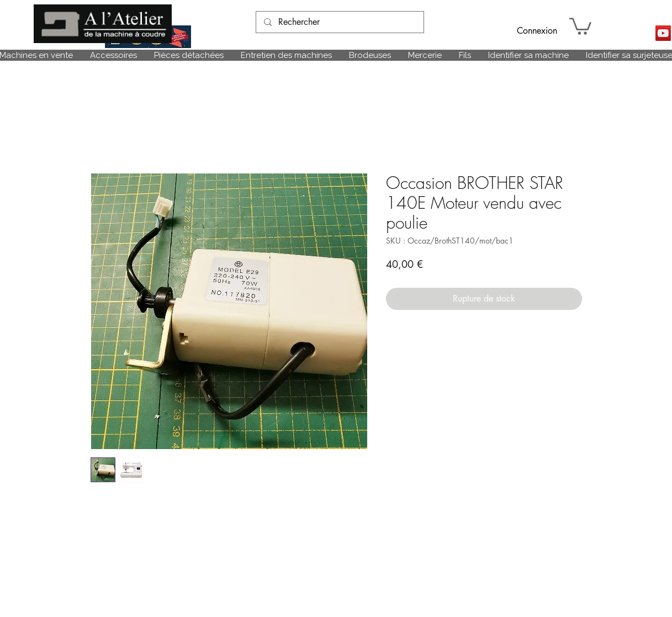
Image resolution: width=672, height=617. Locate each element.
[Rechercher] (339, 22)
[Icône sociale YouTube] (663, 33)
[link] (580, 25)
